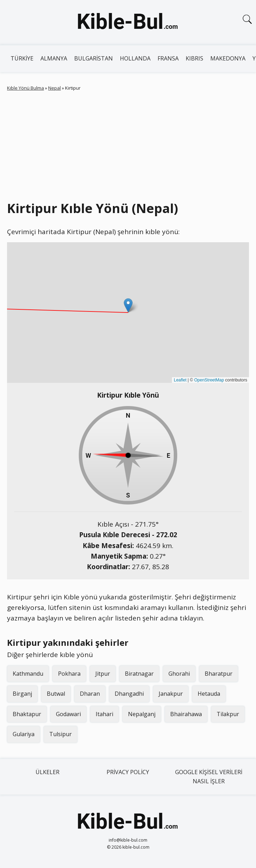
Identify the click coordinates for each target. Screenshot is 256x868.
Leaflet (180, 380)
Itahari (104, 714)
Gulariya (24, 734)
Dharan (90, 694)
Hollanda (135, 58)
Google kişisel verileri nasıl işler (209, 777)
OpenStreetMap (209, 380)
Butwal (56, 694)
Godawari (68, 714)
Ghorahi (179, 674)
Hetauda (209, 694)
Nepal (55, 88)
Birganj (22, 694)
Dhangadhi (129, 694)
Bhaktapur (27, 714)
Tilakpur (228, 714)
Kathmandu (28, 674)
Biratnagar (139, 674)
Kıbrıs (194, 58)
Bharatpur (219, 674)
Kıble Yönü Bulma (25, 88)
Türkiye (22, 58)
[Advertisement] (132, 144)
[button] (128, 305)
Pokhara (69, 674)
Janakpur (171, 694)
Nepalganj (142, 714)
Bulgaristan (94, 58)
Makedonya (228, 58)
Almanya (54, 58)
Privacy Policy (128, 772)
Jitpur (103, 674)
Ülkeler (47, 772)
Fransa (168, 58)
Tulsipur (60, 734)
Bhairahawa (186, 714)
